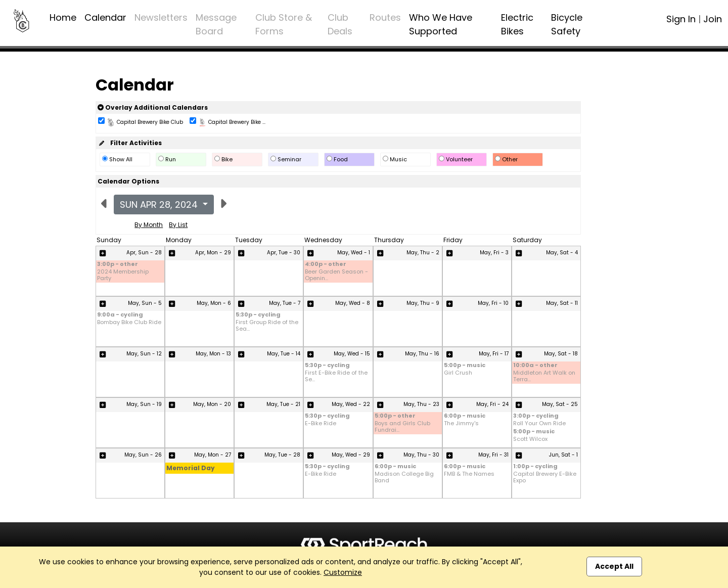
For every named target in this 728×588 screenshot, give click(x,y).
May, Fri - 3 (494, 253)
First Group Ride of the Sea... (267, 326)
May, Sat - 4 (562, 253)
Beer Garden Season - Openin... (336, 275)
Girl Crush (458, 373)
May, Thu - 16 (422, 354)
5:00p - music (465, 366)
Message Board (216, 24)
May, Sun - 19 (144, 404)
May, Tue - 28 (282, 455)
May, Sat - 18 (561, 354)
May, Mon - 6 (214, 303)
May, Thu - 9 (423, 303)
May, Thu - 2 (423, 253)
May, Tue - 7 (285, 303)
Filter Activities (130, 143)
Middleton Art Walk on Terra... (544, 376)
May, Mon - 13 (213, 354)
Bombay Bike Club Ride (129, 322)
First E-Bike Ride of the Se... (336, 376)
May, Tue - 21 (283, 404)
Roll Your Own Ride (539, 423)
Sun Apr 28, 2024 (160, 205)
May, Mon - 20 (212, 404)
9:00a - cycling (120, 315)
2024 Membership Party (123, 275)
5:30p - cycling (258, 315)
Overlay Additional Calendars (153, 107)
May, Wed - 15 (352, 354)
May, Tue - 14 (284, 354)
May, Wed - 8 (353, 303)
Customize (343, 572)
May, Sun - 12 (144, 354)
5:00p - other (395, 416)
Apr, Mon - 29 (213, 253)
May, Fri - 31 (493, 455)
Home (63, 17)
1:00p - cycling (535, 467)
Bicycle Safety (567, 24)
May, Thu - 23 (421, 404)
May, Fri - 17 (494, 354)
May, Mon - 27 (213, 455)
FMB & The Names (469, 474)
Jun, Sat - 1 (563, 455)
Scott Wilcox (530, 439)
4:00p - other (326, 265)
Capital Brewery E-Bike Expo (545, 477)
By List (178, 225)
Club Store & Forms (284, 24)
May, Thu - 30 (421, 455)
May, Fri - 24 (492, 404)
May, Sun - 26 (143, 455)
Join (713, 19)
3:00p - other (118, 265)
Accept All (614, 566)
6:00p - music (465, 416)
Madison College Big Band (404, 477)
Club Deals (340, 24)
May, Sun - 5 (145, 303)
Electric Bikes (517, 24)
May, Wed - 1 (354, 253)
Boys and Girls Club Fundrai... (402, 427)
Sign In (681, 19)
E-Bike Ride (321, 423)
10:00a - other (535, 366)
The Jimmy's (461, 423)
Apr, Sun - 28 (144, 253)
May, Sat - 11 (562, 303)
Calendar (105, 17)
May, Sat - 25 (560, 404)
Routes (385, 17)
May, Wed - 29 (351, 455)
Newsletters (161, 17)
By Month (149, 225)
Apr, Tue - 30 (284, 253)
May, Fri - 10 (493, 303)
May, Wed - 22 (351, 404)
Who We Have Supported (441, 24)
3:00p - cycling (536, 416)
